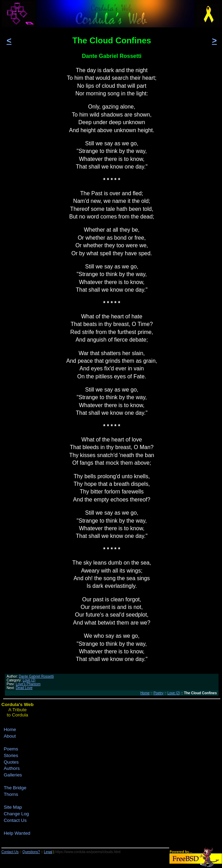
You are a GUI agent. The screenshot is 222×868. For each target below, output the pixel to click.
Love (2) (29, 680)
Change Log (17, 814)
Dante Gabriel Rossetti (36, 676)
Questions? (31, 852)
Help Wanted (17, 833)
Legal (48, 852)
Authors (12, 768)
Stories (11, 755)
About (10, 736)
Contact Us (15, 820)
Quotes (11, 762)
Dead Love (24, 688)
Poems (11, 749)
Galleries (13, 775)
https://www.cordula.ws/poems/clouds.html (88, 852)
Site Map (13, 807)
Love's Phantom (28, 684)
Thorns (11, 794)
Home (145, 693)
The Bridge (15, 788)
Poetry (159, 693)
